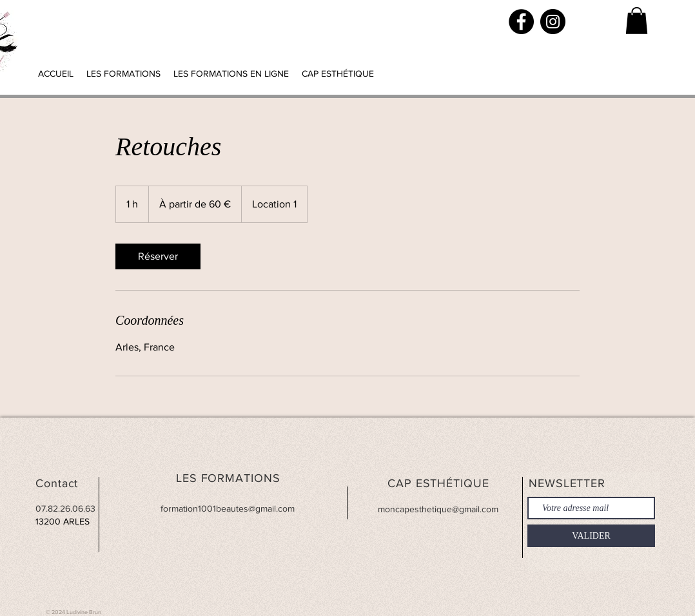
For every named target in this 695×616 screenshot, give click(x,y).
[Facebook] (521, 22)
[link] (158, 256)
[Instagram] (553, 22)
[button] (637, 21)
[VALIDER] (591, 536)
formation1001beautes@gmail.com (228, 508)
